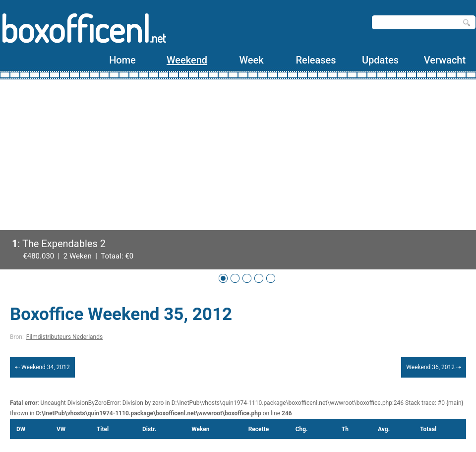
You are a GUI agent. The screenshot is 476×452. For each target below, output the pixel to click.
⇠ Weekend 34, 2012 (42, 367)
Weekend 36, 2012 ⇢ (434, 367)
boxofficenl (83, 29)
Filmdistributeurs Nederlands (64, 337)
